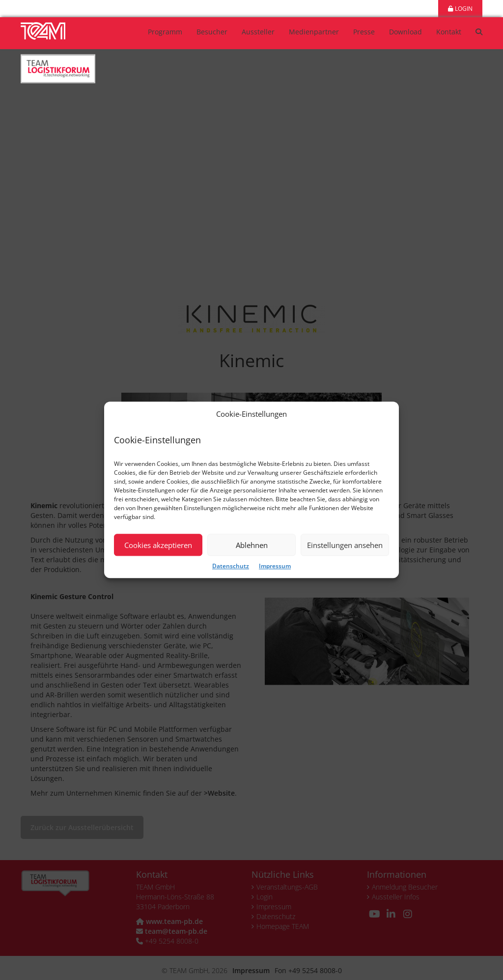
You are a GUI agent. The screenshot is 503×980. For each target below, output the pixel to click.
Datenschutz (231, 566)
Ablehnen (252, 545)
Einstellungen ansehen (345, 545)
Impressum (275, 566)
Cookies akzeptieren (158, 545)
